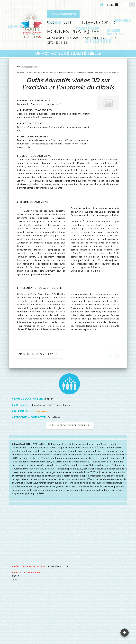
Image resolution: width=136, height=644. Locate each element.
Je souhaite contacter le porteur (69, 426)
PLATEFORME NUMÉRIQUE (63, 14)
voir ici (115, 305)
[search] (126, 4)
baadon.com (41, 411)
